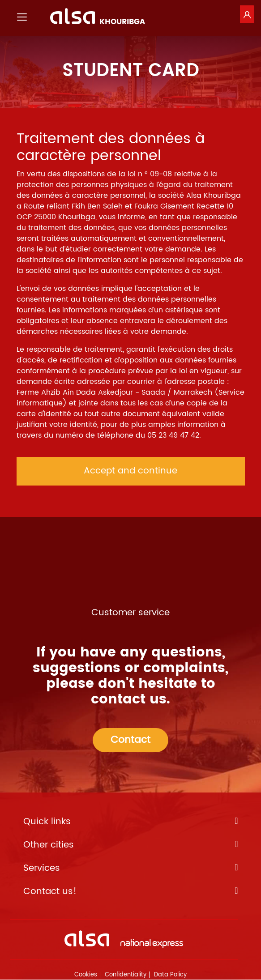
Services (131, 869)
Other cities (131, 845)
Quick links (131, 822)
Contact (130, 740)
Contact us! (131, 892)
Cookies (86, 975)
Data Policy (170, 975)
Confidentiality (126, 975)
